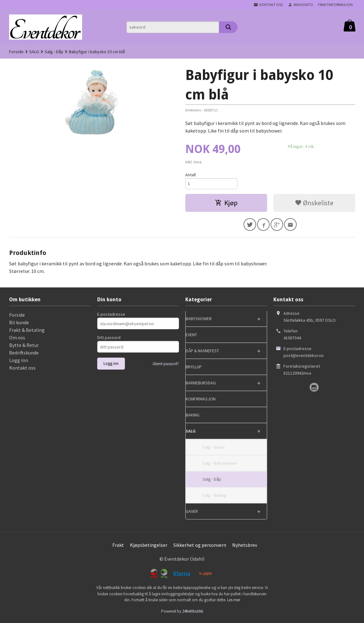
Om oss (17, 340)
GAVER (192, 514)
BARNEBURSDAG (201, 385)
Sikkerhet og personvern (200, 547)
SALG (191, 433)
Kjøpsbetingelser (149, 547)
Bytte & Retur (24, 348)
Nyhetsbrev (245, 547)
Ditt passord (109, 340)
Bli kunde (19, 325)
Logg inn (19, 363)
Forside (16, 52)
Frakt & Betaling (27, 332)
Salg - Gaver (214, 450)
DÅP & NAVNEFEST (202, 353)
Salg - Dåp (212, 482)
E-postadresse (111, 317)
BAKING (193, 417)
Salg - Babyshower (220, 466)
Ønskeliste (314, 204)
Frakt (118, 547)
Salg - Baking (214, 498)
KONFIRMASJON (201, 401)
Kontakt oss (22, 370)
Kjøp (226, 204)
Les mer (234, 602)
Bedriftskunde (24, 355)
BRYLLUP (194, 369)
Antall (190, 175)
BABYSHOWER (199, 321)
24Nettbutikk (193, 613)
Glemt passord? (166, 366)
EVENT (191, 337)
